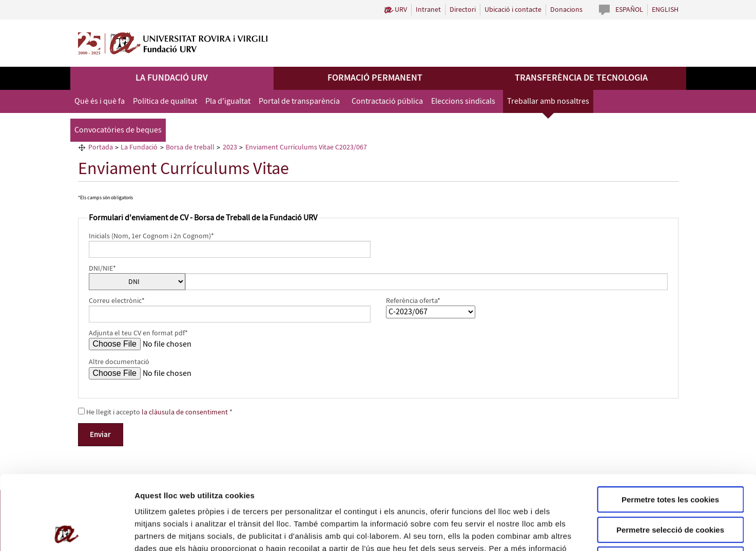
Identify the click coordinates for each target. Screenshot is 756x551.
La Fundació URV (172, 78)
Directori (463, 10)
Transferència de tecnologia (581, 78)
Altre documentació (119, 362)
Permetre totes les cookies (670, 425)
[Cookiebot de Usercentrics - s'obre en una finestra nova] (66, 531)
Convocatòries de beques (118, 130)
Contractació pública (387, 101)
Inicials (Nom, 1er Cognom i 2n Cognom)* (151, 236)
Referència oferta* (413, 301)
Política (152, 487)
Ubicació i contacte (513, 10)
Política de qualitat (165, 101)
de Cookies (189, 487)
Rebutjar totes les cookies (670, 486)
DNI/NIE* (102, 269)
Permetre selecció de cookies (670, 456)
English (665, 10)
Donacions (566, 10)
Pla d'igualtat (228, 101)
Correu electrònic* (117, 301)
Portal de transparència (299, 101)
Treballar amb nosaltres (548, 101)
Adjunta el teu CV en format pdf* (138, 333)
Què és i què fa (100, 101)
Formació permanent (375, 78)
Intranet (428, 10)
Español (629, 10)
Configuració (575, 531)
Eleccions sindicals (463, 101)
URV (401, 10)
